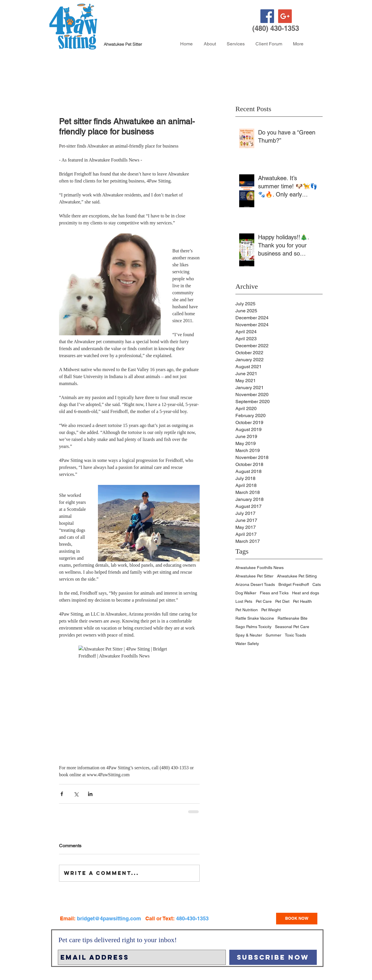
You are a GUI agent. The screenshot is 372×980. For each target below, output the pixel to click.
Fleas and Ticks (274, 593)
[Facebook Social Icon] (267, 16)
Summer (273, 635)
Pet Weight (271, 610)
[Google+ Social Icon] (285, 16)
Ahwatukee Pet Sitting (297, 576)
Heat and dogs (306, 593)
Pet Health (302, 601)
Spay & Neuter (249, 635)
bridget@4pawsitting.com (109, 918)
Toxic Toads (295, 635)
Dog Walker (246, 593)
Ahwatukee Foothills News (260, 568)
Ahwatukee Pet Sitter (254, 576)
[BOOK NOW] (297, 919)
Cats (317, 584)
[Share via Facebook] (62, 794)
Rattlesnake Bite (293, 618)
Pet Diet (282, 601)
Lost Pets (244, 601)
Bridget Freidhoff (294, 584)
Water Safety (247, 644)
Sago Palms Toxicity (253, 627)
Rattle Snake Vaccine (255, 618)
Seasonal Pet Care (292, 627)
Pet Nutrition (247, 610)
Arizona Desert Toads (255, 584)
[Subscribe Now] (273, 957)
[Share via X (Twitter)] (76, 794)
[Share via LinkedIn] (90, 794)
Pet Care (264, 601)
